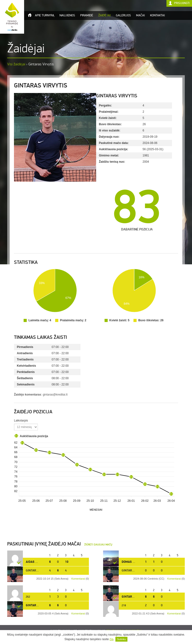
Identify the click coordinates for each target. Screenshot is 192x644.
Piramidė (87, 15)
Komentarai (174, 579)
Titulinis (30, 15)
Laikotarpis (21, 421)
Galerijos (123, 15)
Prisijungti (182, 3)
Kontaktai (157, 15)
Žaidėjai (104, 15)
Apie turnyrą (45, 15)
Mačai (140, 15)
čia (111, 639)
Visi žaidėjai (16, 64)
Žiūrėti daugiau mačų (98, 545)
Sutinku (122, 639)
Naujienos (67, 15)
